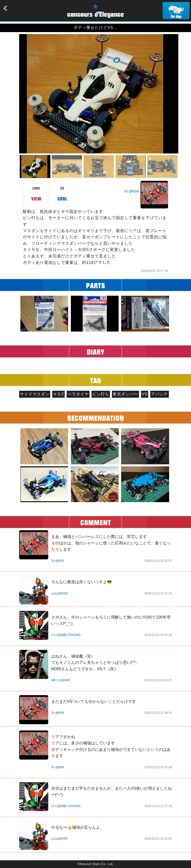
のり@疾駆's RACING (66, 635)
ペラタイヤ (78, 394)
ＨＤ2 (58, 394)
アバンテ (159, 394)
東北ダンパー (125, 394)
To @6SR (132, 191)
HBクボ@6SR (61, 680)
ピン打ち (101, 394)
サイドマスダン (35, 394)
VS (145, 394)
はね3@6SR (59, 593)
